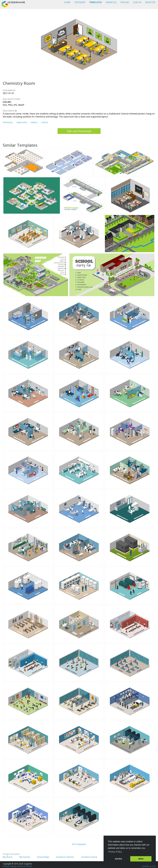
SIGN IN (137, 2)
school (45, 122)
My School (25, 857)
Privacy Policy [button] (115, 852)
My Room (8, 857)
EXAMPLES (111, 2)
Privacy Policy (9, 866)
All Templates (79, 844)
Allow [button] (141, 859)
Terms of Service (24, 866)
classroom (22, 122)
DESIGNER (80, 2)
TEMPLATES (95, 2)
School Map (43, 857)
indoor (34, 122)
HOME (67, 2)
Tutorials (145, 866)
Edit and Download (79, 131)
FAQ (153, 866)
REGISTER (150, 2)
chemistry (8, 122)
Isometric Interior (65, 857)
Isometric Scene (89, 857)
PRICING (125, 2)
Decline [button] (119, 859)
